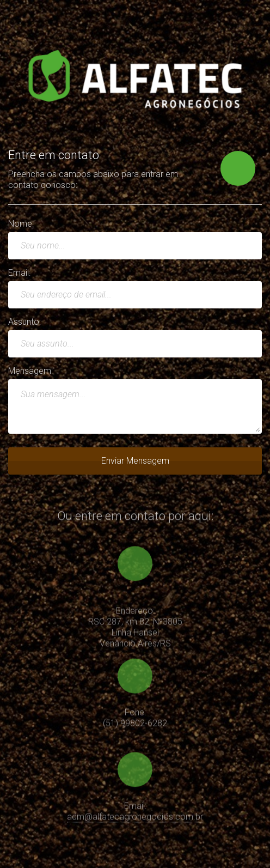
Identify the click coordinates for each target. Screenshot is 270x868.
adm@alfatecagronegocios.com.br (135, 818)
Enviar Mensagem (135, 461)
